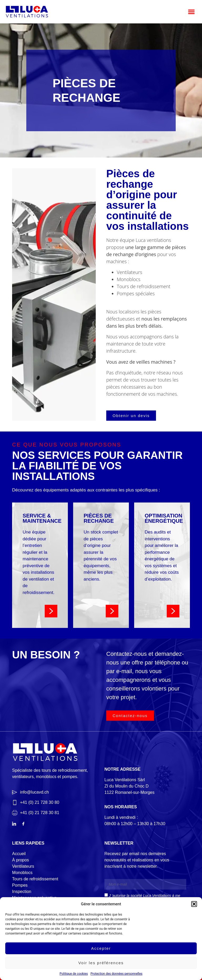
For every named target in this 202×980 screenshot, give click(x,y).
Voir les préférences (101, 963)
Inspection (22, 892)
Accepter (101, 948)
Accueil (19, 854)
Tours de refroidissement (35, 879)
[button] (194, 904)
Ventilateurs (23, 866)
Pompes (20, 885)
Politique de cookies (74, 974)
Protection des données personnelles (117, 974)
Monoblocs (22, 873)
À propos (21, 860)
